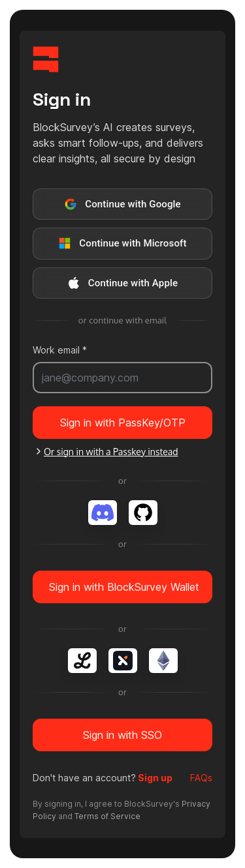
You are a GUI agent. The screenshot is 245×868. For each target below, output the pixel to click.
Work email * (60, 350)
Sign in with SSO (122, 735)
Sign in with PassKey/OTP (123, 423)
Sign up (154, 778)
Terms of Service (107, 816)
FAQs (201, 778)
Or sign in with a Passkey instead (106, 452)
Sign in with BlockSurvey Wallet (124, 587)
